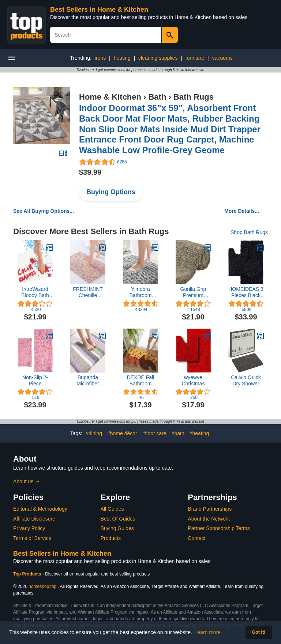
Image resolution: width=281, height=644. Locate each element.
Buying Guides (117, 528)
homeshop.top (42, 586)
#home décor (122, 433)
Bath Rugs (194, 97)
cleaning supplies (158, 58)
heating (122, 58)
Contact (196, 538)
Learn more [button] (208, 632)
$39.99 (90, 172)
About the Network (209, 519)
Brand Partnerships (210, 509)
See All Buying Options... (44, 211)
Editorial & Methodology (40, 509)
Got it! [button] (258, 632)
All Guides (112, 509)
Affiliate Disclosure (34, 519)
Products (111, 538)
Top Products (28, 574)
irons (100, 58)
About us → (27, 481)
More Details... (242, 211)
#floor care (154, 433)
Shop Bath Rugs (249, 232)
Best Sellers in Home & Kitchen (99, 10)
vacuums (222, 58)
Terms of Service (32, 538)
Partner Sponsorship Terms (219, 528)
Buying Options (111, 192)
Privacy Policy (29, 528)
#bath (178, 433)
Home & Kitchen (110, 97)
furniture (195, 58)
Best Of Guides (118, 519)
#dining (94, 433)
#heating (199, 433)
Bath (157, 97)
